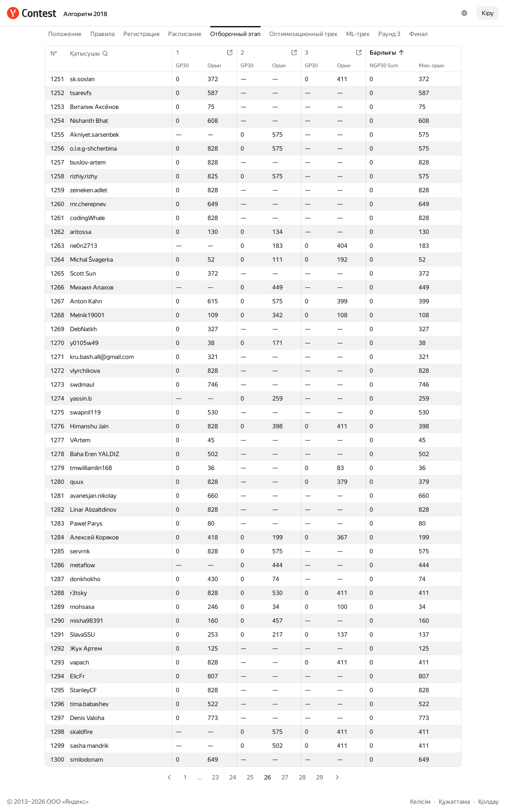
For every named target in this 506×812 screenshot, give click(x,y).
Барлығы (387, 53)
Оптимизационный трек (303, 34)
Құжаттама (454, 802)
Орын (219, 66)
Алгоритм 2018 (85, 14)
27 (285, 777)
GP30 (187, 66)
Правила (103, 34)
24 (233, 777)
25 (250, 777)
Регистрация (141, 34)
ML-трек (358, 34)
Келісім (420, 802)
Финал (418, 34)
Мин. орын (436, 66)
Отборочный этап (235, 34)
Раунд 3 (389, 34)
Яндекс (75, 802)
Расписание (185, 34)
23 (215, 777)
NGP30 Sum (388, 66)
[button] (89, 53)
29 (320, 777)
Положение (65, 34)
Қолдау (489, 802)
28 (302, 777)
